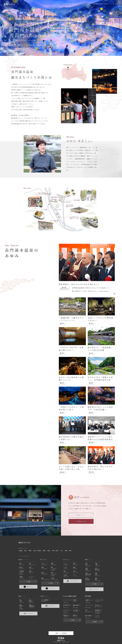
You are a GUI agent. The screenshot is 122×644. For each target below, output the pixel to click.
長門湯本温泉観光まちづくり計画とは (76, 4)
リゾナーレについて (72, 581)
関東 (30, 551)
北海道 (20, 551)
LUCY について (50, 606)
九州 (61, 551)
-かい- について (50, 588)
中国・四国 (55, 551)
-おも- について (94, 589)
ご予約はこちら (84, 521)
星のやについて (28, 587)
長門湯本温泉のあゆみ (101, 4)
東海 (44, 551)
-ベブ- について (28, 613)
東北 (26, 551)
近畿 (49, 551)
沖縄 (66, 551)
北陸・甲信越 (37, 551)
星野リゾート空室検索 (61, 633)
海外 (70, 551)
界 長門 (116, 4)
